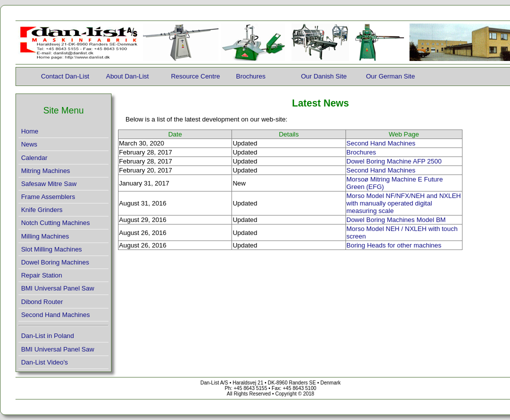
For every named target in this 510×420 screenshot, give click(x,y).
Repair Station (41, 275)
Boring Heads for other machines (394, 245)
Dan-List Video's (44, 362)
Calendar (34, 158)
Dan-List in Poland (47, 336)
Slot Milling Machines (51, 249)
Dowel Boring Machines (55, 262)
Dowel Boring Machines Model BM (396, 220)
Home (30, 131)
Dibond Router (42, 302)
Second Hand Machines (55, 315)
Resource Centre (195, 76)
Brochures (251, 76)
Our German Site (390, 76)
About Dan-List (127, 76)
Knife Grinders (42, 210)
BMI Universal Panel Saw (57, 288)
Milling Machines (45, 236)
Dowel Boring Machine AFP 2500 (394, 161)
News (29, 144)
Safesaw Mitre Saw (49, 184)
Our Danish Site (324, 76)
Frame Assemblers (48, 197)
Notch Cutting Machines (55, 223)
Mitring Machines (45, 171)
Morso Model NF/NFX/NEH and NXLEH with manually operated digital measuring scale (404, 203)
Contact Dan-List (65, 76)
